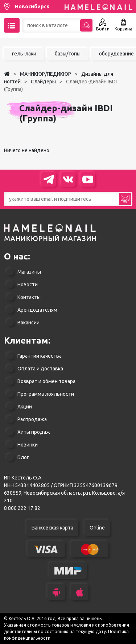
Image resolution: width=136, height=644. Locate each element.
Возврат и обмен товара (46, 381)
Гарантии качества (40, 356)
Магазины (29, 272)
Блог (23, 457)
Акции (25, 407)
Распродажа (32, 419)
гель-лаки (24, 54)
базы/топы (68, 54)
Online (97, 528)
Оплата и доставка (40, 369)
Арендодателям (37, 310)
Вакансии (28, 323)
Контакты (29, 297)
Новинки (28, 445)
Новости (28, 284)
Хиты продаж (34, 432)
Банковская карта (52, 528)
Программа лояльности (46, 394)
